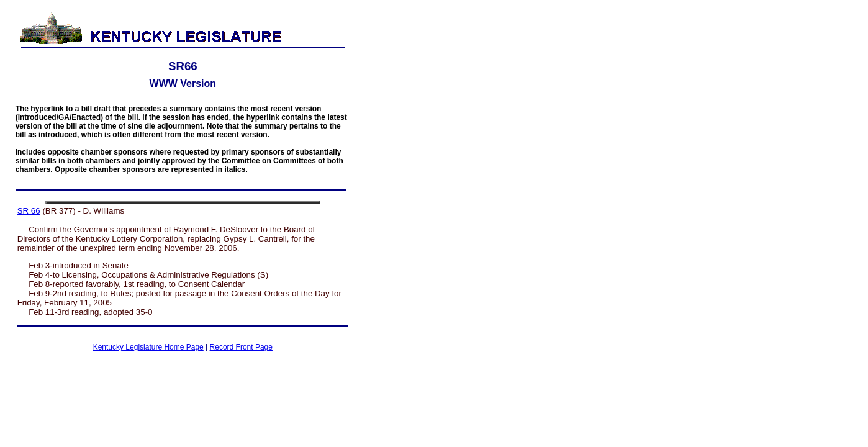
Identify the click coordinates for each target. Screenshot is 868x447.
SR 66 (29, 211)
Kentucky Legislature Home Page (148, 347)
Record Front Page (241, 347)
